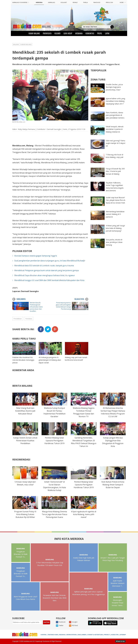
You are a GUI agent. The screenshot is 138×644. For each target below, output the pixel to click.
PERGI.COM (109, 2)
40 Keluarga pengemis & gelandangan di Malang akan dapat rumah (50, 360)
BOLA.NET (64, 2)
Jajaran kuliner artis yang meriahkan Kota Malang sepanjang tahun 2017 (115, 101)
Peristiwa (29, 319)
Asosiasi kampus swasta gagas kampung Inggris (36, 256)
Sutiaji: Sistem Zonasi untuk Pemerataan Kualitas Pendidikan (25, 441)
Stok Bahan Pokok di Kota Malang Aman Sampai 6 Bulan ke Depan (113, 485)
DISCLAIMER (82, 635)
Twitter (60, 626)
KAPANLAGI (52, 2)
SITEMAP (123, 635)
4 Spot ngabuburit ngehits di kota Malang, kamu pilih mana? (84, 514)
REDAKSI (62, 635)
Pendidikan (18, 319)
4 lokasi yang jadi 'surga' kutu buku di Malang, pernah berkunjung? (115, 228)
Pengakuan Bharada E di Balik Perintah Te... (21, 554)
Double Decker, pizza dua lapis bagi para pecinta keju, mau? (114, 87)
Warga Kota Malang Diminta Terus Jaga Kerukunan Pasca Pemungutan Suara (54, 514)
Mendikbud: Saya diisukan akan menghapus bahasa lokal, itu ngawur (45, 275)
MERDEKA (39, 2)
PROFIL (100, 33)
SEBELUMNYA (19, 299)
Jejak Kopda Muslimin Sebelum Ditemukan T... (118, 583)
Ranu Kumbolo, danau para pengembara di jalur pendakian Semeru (115, 115)
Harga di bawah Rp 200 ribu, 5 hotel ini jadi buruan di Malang (115, 171)
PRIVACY (107, 635)
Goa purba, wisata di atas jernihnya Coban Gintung (114, 242)
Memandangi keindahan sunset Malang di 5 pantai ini (115, 214)
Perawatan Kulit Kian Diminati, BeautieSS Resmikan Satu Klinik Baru (55, 598)
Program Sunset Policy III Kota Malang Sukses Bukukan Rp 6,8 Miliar (25, 514)
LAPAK (107, 33)
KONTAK (44, 635)
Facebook (61, 622)
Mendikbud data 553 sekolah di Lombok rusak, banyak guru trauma (44, 266)
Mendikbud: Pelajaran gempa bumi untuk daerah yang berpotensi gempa (47, 270)
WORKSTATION (72, 635)
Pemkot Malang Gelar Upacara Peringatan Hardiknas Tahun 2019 (54, 441)
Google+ (73, 622)
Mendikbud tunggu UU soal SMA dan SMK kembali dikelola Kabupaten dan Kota (49, 280)
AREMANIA (79, 33)
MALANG (46, 26)
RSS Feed (73, 626)
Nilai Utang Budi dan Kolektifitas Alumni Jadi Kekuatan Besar (25, 411)
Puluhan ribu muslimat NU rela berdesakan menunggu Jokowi (23, 360)
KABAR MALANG (34, 33)
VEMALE (75, 2)
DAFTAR (46, 622)
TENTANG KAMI (53, 635)
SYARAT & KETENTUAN (95, 635)
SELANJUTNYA (81, 299)
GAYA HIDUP (68, 33)
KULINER (57, 33)
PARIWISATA (47, 33)
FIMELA (85, 2)
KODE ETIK (115, 635)
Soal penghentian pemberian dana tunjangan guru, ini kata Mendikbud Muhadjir (50, 261)
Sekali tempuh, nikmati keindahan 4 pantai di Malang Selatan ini (115, 129)
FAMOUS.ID (97, 2)
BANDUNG (21, 549)
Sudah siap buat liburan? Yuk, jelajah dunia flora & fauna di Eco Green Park (116, 200)
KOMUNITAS (90, 33)
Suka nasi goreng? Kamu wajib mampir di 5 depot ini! (116, 143)
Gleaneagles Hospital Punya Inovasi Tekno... (118, 603)
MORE (123, 2)
